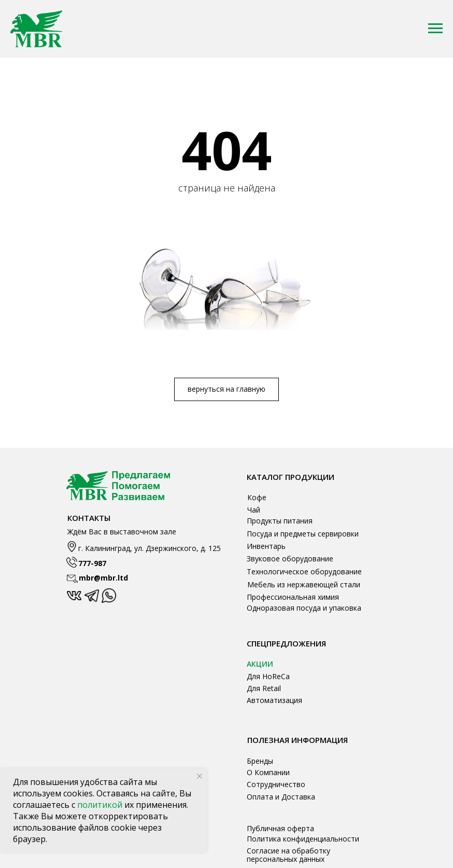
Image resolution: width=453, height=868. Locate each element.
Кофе (257, 497)
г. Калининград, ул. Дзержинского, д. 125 (150, 548)
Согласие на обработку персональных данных (288, 855)
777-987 (92, 563)
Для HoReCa (268, 676)
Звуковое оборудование (290, 559)
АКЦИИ (260, 664)
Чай (254, 510)
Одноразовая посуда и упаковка (304, 608)
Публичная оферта (280, 828)
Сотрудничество (276, 784)
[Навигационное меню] (435, 29)
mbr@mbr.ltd (103, 578)
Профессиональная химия (293, 597)
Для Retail (264, 688)
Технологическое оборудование (304, 571)
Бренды (260, 761)
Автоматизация (274, 700)
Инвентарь (266, 546)
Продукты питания (280, 521)
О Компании (268, 772)
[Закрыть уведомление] (200, 776)
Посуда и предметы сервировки (303, 534)
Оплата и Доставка (281, 797)
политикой (101, 805)
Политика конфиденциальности (303, 839)
